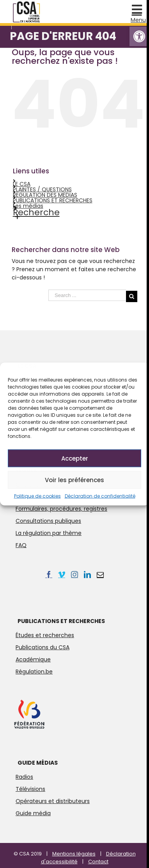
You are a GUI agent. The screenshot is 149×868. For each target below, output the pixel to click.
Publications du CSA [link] (43, 647)
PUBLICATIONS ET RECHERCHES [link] (53, 200)
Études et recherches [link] (45, 635)
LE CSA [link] (22, 184)
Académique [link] (33, 659)
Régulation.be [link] (34, 672)
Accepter (75, 458)
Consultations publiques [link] (48, 521)
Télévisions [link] (30, 789)
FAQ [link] (21, 545)
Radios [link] (24, 777)
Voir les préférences (74, 480)
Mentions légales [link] (74, 854)
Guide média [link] (33, 813)
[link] (139, 36)
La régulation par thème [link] (49, 533)
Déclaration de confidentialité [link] (100, 496)
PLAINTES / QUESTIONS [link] (42, 189)
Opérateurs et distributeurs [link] (53, 801)
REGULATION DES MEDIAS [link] (45, 195)
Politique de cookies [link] (37, 496)
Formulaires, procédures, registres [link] (61, 509)
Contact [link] (98, 862)
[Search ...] (87, 295)
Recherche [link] (36, 212)
